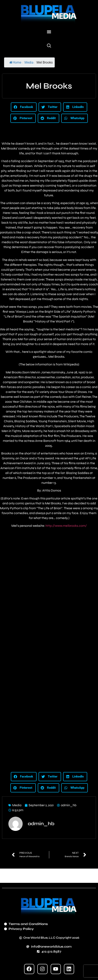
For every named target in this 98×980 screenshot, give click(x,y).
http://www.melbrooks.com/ (66, 526)
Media (29, 62)
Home (15, 62)
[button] (49, 32)
